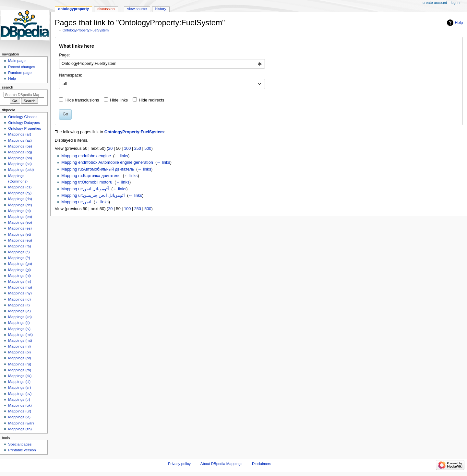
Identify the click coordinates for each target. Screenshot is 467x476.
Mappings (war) (21, 423)
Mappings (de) (20, 205)
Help (459, 23)
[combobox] (162, 64)
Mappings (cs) (20, 187)
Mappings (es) (20, 228)
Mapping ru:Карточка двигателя (91, 176)
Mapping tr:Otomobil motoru (87, 182)
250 (138, 149)
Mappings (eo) (20, 222)
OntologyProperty (73, 9)
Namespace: (71, 75)
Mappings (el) (19, 211)
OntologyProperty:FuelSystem (86, 30)
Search (8, 87)
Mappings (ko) (20, 317)
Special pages (20, 444)
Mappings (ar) (20, 134)
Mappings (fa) (19, 246)
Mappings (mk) (20, 335)
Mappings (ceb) (21, 170)
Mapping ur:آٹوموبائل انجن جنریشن (93, 196)
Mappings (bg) (20, 152)
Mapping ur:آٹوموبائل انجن (85, 189)
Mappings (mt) (20, 340)
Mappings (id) (19, 299)
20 (110, 149)
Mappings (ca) (20, 164)
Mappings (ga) (20, 264)
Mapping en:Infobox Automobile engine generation (107, 162)
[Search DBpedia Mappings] (24, 95)
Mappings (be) (20, 146)
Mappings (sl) (19, 382)
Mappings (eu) (20, 240)
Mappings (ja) (19, 311)
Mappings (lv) (19, 329)
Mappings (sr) (19, 387)
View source (137, 9)
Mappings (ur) (20, 411)
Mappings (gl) (19, 270)
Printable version (22, 450)
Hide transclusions (82, 100)
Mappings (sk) (20, 376)
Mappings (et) (19, 234)
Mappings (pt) (19, 358)
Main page (17, 61)
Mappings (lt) (19, 323)
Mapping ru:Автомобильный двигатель (98, 169)
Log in (455, 3)
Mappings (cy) (20, 193)
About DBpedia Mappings (222, 464)
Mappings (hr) (20, 281)
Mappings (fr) (19, 258)
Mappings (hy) (20, 293)
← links (121, 156)
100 (127, 149)
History (161, 9)
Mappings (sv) (20, 394)
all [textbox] (65, 84)
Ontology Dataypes (24, 123)
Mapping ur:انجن (76, 202)
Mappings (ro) (20, 370)
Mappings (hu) (20, 287)
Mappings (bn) (20, 158)
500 (148, 149)
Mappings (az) (20, 140)
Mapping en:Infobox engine (86, 156)
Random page (20, 73)
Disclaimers (262, 464)
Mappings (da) (20, 199)
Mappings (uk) (20, 405)
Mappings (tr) (19, 399)
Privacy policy (179, 464)
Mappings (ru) (20, 364)
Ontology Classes (23, 117)
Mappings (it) (19, 305)
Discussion (106, 9)
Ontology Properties (24, 128)
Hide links (119, 100)
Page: (64, 55)
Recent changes (22, 67)
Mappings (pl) (19, 352)
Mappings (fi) (19, 252)
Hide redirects (151, 100)
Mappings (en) (20, 217)
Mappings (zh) (20, 429)
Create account (435, 3)
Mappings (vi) (19, 417)
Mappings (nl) (19, 346)
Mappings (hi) (19, 276)
